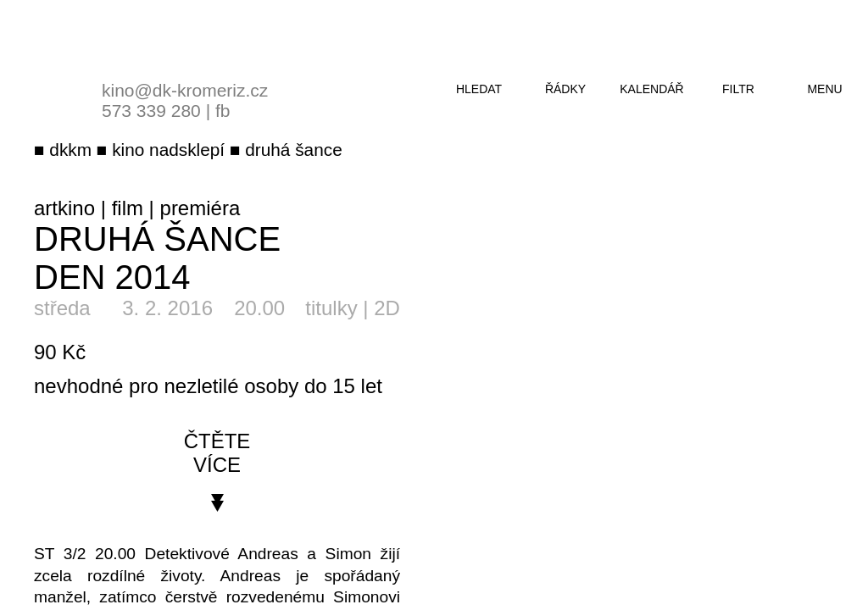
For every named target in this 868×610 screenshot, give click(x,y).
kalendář (651, 89)
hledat (479, 89)
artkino (64, 208)
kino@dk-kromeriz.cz (185, 90)
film (128, 208)
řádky (565, 89)
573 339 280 (151, 111)
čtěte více (217, 453)
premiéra (200, 208)
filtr (738, 89)
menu (824, 89)
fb (223, 111)
